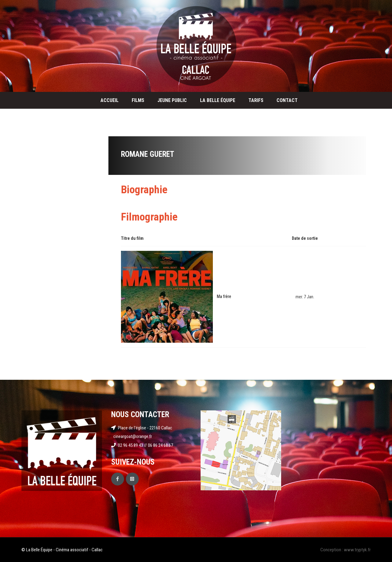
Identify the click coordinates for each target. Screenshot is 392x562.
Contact (287, 100)
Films (138, 100)
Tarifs (256, 100)
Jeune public (172, 100)
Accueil (109, 100)
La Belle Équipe (218, 100)
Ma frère (224, 296)
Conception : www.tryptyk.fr (345, 550)
